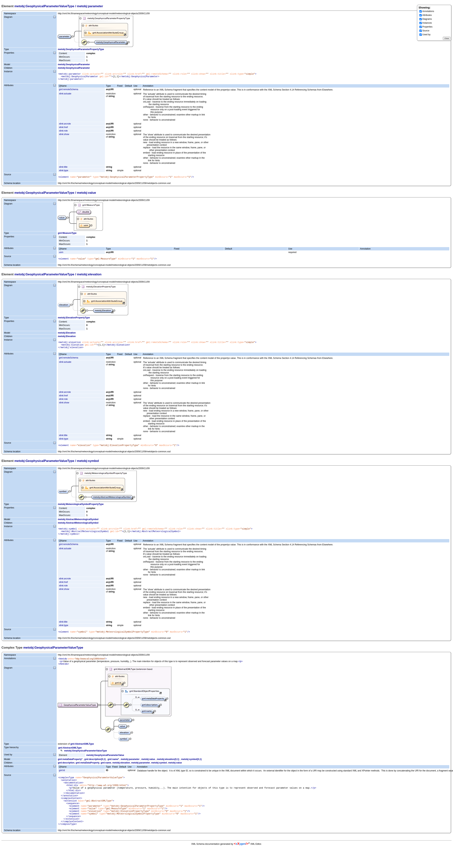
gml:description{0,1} (95, 766)
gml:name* (113, 766)
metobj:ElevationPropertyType (74, 320)
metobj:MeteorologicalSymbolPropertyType (81, 509)
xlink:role (63, 132)
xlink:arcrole (65, 125)
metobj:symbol (159, 770)
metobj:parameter (130, 766)
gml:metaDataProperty (88, 770)
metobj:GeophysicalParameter (74, 64)
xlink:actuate (65, 95)
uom (61, 254)
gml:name (106, 770)
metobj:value (148, 766)
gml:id (62, 778)
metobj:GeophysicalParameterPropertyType (81, 49)
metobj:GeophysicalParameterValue (105, 762)
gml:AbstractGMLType (82, 751)
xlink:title (63, 169)
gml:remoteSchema (69, 91)
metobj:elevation (121, 770)
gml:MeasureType (67, 235)
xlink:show (64, 136)
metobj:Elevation (67, 336)
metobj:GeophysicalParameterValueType (44, 6)
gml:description (66, 770)
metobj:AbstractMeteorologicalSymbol (78, 524)
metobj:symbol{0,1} (191, 766)
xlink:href (63, 129)
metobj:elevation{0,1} (168, 766)
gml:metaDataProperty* (70, 766)
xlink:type (64, 172)
